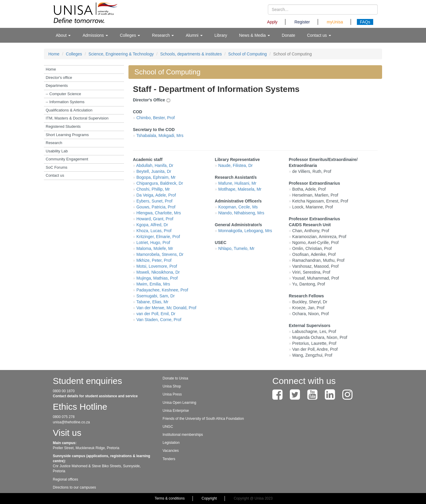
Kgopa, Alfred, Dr (152, 225)
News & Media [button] (255, 35)
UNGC (168, 427)
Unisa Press (172, 394)
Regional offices (65, 479)
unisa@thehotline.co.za (71, 422)
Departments (57, 86)
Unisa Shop (172, 386)
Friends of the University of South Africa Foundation (203, 419)
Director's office (59, 78)
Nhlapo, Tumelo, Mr (236, 248)
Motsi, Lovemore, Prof (157, 266)
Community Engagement (67, 159)
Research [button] (163, 35)
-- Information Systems (65, 102)
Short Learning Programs (67, 135)
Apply (272, 22)
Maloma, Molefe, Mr (155, 248)
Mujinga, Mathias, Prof (157, 278)
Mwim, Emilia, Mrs (153, 284)
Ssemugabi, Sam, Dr (156, 296)
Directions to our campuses (74, 487)
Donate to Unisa (175, 378)
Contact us (55, 175)
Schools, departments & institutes (191, 54)
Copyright (209, 498)
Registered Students (63, 126)
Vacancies (171, 451)
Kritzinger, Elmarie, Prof (158, 237)
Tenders (169, 459)
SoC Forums (57, 167)
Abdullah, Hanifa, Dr (155, 165)
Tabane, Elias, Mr (152, 302)
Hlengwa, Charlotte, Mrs (159, 213)
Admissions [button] (95, 35)
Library (221, 35)
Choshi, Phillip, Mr (153, 189)
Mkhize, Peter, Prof (154, 260)
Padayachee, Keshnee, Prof (162, 290)
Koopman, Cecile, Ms (238, 207)
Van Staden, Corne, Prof (159, 320)
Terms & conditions (170, 498)
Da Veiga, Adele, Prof (156, 195)
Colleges (74, 54)
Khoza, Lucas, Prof (154, 231)
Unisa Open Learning (179, 403)
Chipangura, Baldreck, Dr (160, 183)
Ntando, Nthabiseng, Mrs (241, 213)
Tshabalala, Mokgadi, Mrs (160, 135)
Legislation (171, 443)
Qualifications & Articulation (69, 110)
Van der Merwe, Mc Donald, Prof (166, 308)
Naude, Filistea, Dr (236, 165)
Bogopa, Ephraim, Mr (156, 177)
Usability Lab (57, 151)
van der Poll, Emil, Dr (156, 314)
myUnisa (335, 22)
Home (54, 54)
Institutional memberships (183, 435)
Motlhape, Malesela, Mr (240, 189)
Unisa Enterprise (176, 411)
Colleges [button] (130, 35)
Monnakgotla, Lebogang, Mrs (245, 231)
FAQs (365, 22)
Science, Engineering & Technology (121, 54)
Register (302, 22)
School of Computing (247, 54)
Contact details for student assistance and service (95, 396)
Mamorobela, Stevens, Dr (160, 254)
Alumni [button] (194, 35)
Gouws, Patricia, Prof (156, 207)
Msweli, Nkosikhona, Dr (158, 272)
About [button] (63, 35)
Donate (288, 35)
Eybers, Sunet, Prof (154, 201)
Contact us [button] (319, 35)
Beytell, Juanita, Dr (154, 171)
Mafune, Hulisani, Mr (237, 183)
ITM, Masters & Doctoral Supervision (77, 118)
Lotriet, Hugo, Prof (153, 243)
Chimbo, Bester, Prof (156, 118)
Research (54, 143)
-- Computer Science (63, 94)
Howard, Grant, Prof (155, 219)
